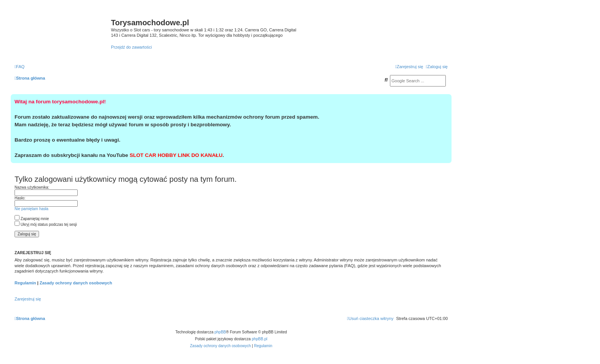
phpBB (220, 332)
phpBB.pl (260, 339)
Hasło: (20, 198)
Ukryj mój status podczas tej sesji (46, 224)
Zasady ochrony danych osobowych (76, 283)
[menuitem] (20, 67)
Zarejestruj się (28, 299)
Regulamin (25, 283)
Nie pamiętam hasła (31, 209)
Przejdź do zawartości (131, 47)
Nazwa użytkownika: (32, 187)
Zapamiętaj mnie (32, 219)
